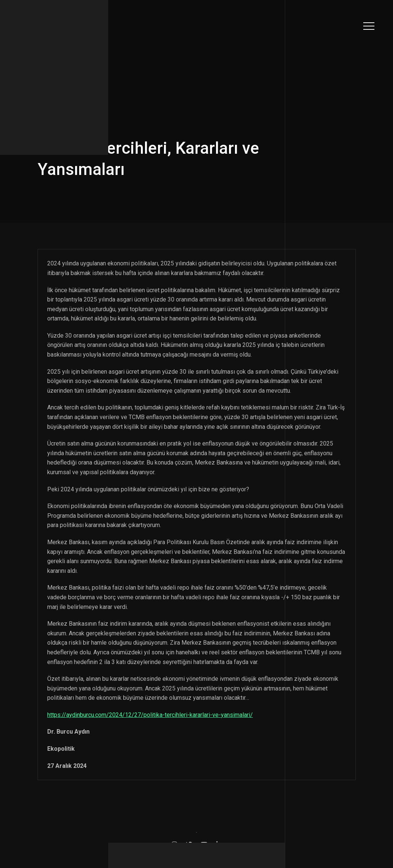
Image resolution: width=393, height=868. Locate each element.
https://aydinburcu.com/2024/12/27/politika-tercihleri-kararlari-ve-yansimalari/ (150, 715)
